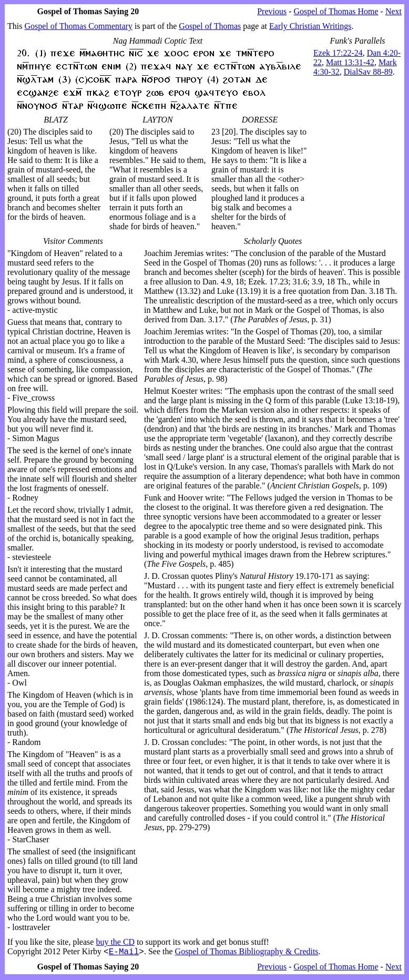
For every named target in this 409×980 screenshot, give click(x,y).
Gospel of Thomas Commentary (78, 26)
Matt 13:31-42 (350, 62)
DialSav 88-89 (368, 72)
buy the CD (115, 942)
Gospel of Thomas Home (336, 11)
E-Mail (124, 953)
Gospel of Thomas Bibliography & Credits (247, 953)
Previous (272, 11)
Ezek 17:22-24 (338, 53)
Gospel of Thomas (210, 26)
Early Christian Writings (310, 26)
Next (393, 11)
